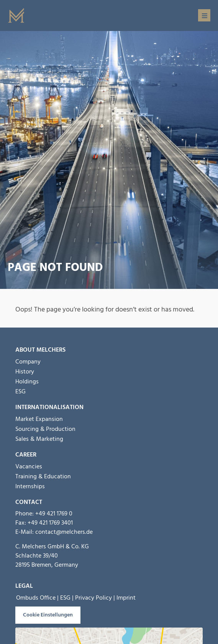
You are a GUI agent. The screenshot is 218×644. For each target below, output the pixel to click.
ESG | (67, 598)
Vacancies (29, 466)
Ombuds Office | (37, 598)
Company (28, 362)
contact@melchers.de (64, 532)
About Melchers (40, 350)
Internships (30, 486)
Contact (29, 502)
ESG (20, 391)
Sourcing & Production (45, 429)
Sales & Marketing (39, 439)
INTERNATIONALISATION (49, 407)
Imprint (126, 598)
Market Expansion (39, 419)
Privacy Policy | (95, 598)
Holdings (27, 382)
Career (26, 455)
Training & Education (43, 476)
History (25, 372)
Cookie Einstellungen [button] (48, 615)
